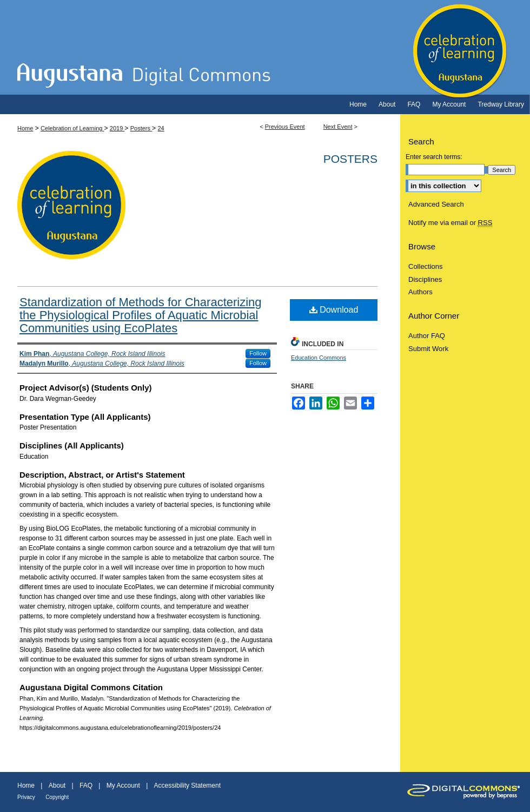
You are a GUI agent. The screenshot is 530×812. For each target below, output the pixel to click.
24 (161, 128)
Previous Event (285, 127)
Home (25, 128)
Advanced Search (436, 204)
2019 (117, 128)
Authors (420, 292)
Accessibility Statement (187, 785)
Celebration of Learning (265, 47)
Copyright (57, 797)
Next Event (338, 127)
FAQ (86, 785)
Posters (141, 128)
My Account (123, 785)
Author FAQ (427, 336)
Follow (258, 353)
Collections (426, 266)
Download (334, 310)
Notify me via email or (450, 223)
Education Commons (319, 358)
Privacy (26, 797)
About (57, 785)
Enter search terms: (434, 157)
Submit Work (428, 349)
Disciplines (425, 279)
